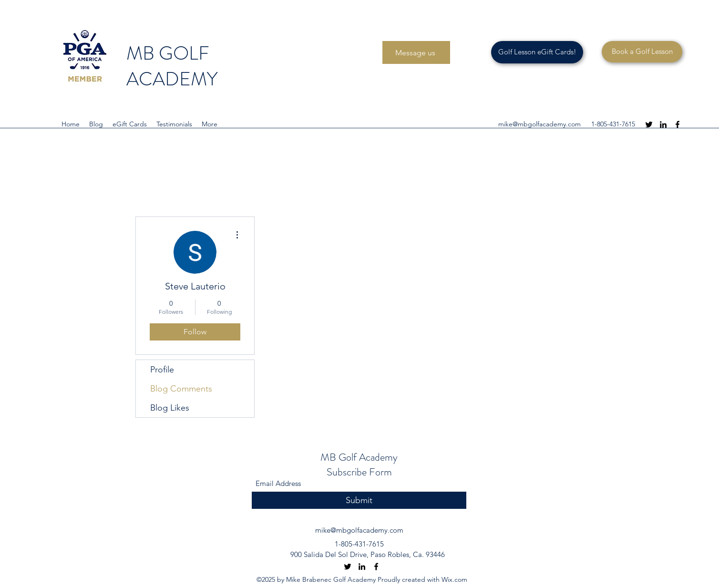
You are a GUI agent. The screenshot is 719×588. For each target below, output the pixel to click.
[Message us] (416, 52)
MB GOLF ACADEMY (174, 66)
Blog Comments (181, 389)
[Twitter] (649, 124)
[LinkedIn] (663, 124)
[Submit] (359, 500)
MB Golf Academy (359, 457)
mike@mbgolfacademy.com (539, 124)
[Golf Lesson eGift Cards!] (537, 52)
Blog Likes (170, 408)
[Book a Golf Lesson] (642, 52)
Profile (162, 370)
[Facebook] (678, 124)
